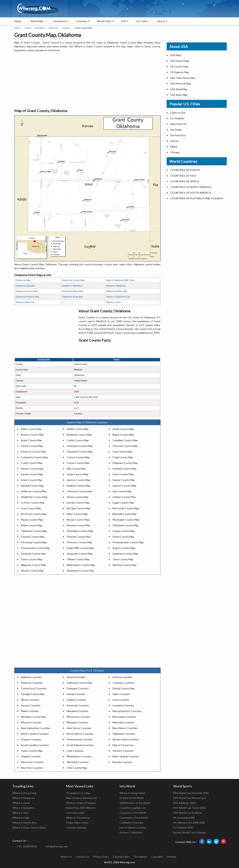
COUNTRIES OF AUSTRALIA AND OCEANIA (197, 198)
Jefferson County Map (34, 491)
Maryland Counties (77, 711)
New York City (178, 124)
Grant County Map (123, 474)
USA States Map (180, 61)
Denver (175, 141)
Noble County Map (32, 525)
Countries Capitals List (133, 808)
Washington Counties (79, 756)
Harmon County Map (78, 480)
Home (18, 21)
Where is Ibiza (21, 813)
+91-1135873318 (27, 846)
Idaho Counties (121, 694)
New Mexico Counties (125, 728)
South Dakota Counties (80, 745)
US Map (27, 28)
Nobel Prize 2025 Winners (81, 808)
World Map (37, 21)
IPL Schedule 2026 (184, 818)
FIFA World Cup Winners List (190, 798)
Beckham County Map (79, 435)
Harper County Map (124, 480)
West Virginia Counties (126, 756)
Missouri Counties (31, 722)
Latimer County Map (124, 497)
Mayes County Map (32, 520)
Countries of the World (133, 813)
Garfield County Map (124, 469)
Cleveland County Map (80, 452)
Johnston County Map (79, 491)
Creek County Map (32, 463)
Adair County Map (31, 429)
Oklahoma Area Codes (27, 291)
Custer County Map (78, 463)
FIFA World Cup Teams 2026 (189, 808)
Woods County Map (32, 571)
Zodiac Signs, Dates (77, 823)
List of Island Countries (133, 827)
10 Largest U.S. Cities (78, 793)
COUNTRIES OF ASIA (183, 176)
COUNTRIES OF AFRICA (185, 181)
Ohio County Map (77, 768)
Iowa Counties (121, 700)
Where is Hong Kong (24, 793)
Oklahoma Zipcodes (26, 286)
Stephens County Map (125, 554)
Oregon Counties (31, 739)
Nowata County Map (78, 525)
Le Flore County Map (33, 503)
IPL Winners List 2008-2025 (189, 823)
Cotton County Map (78, 457)
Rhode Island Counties (126, 739)
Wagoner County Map (33, 565)
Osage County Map (124, 531)
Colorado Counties (123, 683)
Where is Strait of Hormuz (81, 803)
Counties (66, 28)
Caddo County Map (78, 440)
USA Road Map (179, 89)
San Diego (176, 130)
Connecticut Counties (34, 688)
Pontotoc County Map (79, 542)
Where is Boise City (25, 302)
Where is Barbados (23, 808)
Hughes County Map (78, 486)
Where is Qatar (21, 803)
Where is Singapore (24, 798)
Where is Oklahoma (116, 286)
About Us (66, 857)
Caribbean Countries (131, 823)
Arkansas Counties (32, 683)
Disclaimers (141, 857)
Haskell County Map (32, 486)
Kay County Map (122, 491)
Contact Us (83, 857)
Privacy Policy (101, 857)
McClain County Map (79, 508)
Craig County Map (123, 457)
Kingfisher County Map (34, 497)
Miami (174, 147)
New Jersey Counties (79, 728)
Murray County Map (78, 520)
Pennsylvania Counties (80, 739)
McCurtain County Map (126, 508)
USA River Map (179, 95)
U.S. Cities (142, 21)
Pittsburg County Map (34, 542)
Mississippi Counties (124, 717)
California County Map (79, 683)
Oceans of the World (132, 798)
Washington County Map (81, 565)
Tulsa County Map (123, 559)
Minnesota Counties (78, 717)
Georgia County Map (33, 694)
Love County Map (31, 508)
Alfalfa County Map (78, 429)
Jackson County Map (124, 486)
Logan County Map (123, 503)
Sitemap (172, 857)
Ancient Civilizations (131, 832)
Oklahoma (53, 28)
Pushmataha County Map (35, 548)
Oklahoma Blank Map (73, 291)
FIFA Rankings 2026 (184, 803)
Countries (82, 21)
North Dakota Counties (80, 734)
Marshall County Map (125, 514)
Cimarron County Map (33, 452)
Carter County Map (32, 446)
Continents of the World (134, 818)
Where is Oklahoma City (118, 297)
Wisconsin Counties (32, 762)
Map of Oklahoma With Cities (120, 280)
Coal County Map (122, 452)
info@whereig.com (57, 846)
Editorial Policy (122, 857)
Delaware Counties (78, 688)
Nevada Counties (122, 762)
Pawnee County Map (79, 537)
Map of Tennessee (123, 745)
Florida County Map (124, 688)
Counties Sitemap (76, 827)
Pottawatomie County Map (128, 542)
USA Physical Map (181, 83)
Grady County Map (77, 474)
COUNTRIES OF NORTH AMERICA (191, 187)
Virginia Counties (31, 756)
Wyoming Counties (78, 762)
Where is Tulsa (113, 302)
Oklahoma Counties (124, 734)
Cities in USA (178, 113)
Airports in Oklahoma (72, 286)
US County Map (179, 66)
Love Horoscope (75, 813)
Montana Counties (77, 722)
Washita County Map (124, 565)
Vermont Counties (123, 751)
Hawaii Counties (76, 694)
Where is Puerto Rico (25, 823)
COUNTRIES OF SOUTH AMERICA (191, 193)
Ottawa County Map (33, 537)
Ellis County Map (76, 469)
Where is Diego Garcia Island (29, 827)
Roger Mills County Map (80, 548)
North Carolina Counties (35, 734)
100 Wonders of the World (135, 803)
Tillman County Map (78, 559)
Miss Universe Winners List (81, 798)
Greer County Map (32, 480)
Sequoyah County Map (80, 554)
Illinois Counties (30, 700)
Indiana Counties (76, 700)
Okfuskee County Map (125, 525)
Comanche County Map (34, 457)
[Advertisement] (87, 80)
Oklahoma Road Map (72, 297)
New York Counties (32, 768)
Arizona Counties (122, 677)
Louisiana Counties (123, 705)
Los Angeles (177, 118)
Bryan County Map (32, 440)
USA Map (176, 55)
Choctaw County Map (125, 446)
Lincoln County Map (78, 503)
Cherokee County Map (80, 446)
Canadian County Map (125, 440)
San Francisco (178, 135)
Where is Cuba (21, 818)
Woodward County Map (80, 571)
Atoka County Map (123, 429)
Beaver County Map (32, 435)
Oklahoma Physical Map (28, 297)
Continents (60, 21)
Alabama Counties (31, 677)
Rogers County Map (124, 548)
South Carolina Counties (35, 745)
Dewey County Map (32, 469)
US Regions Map (180, 72)
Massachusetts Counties (127, 711)
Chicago (175, 152)
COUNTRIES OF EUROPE (185, 170)
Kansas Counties (31, 705)
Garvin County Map (32, 474)
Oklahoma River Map (117, 291)
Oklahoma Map (23, 280)
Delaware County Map (125, 463)
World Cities (104, 21)
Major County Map (77, 514)
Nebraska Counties (123, 722)
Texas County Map (32, 559)
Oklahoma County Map (73, 280)
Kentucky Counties (78, 705)
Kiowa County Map (78, 497)
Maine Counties (30, 711)
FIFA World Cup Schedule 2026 (191, 793)
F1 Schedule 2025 (183, 827)
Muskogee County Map (126, 520)
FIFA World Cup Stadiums (188, 813)
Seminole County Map (33, 554)
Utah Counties (75, 751)
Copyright (157, 857)
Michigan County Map (33, 717)
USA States (40, 28)
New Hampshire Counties (36, 728)
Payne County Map (123, 537)
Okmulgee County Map (80, 531)
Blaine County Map (123, 435)
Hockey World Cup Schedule (189, 832)
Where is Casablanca (78, 818)
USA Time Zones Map (183, 78)
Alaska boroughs (76, 677)
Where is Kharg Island (132, 793)
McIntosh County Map (34, 514)
